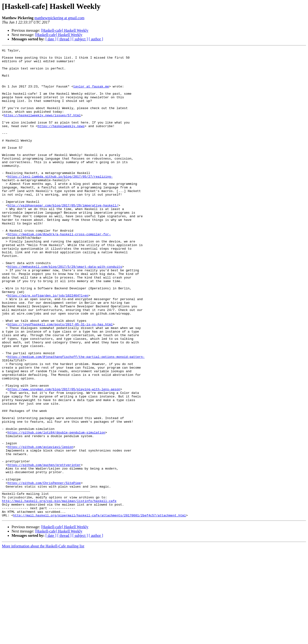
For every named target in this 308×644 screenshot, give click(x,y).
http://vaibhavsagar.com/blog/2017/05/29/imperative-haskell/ (63, 237)
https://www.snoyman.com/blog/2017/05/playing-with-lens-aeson (64, 458)
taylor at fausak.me (91, 94)
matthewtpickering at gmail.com (59, 18)
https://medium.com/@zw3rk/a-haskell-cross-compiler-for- (59, 272)
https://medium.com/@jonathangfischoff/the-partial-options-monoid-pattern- (76, 419)
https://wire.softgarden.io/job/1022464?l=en (48, 345)
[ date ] (51, 39)
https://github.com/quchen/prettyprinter (44, 548)
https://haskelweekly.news (61, 142)
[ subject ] (80, 39)
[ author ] (96, 39)
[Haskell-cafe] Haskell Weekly (65, 30)
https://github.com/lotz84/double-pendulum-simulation (56, 509)
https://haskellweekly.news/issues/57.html (42, 129)
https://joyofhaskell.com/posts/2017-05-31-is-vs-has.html (60, 380)
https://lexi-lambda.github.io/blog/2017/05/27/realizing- (60, 202)
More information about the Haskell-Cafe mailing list (43, 640)
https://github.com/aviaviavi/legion (40, 527)
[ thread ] (64, 39)
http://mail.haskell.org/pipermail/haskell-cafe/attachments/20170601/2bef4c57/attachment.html (100, 609)
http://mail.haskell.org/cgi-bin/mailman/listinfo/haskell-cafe (59, 592)
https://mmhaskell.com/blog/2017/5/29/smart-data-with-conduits (65, 310)
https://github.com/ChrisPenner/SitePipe (44, 570)
